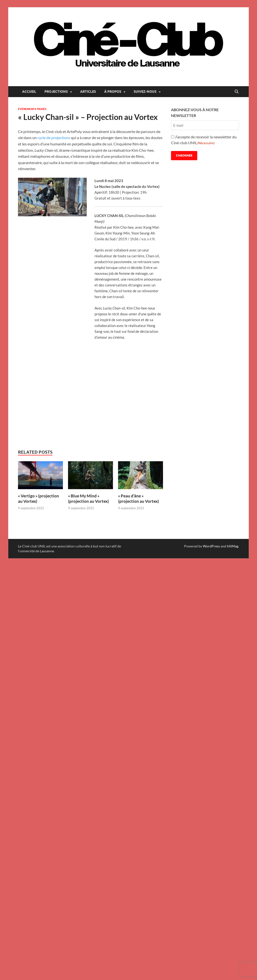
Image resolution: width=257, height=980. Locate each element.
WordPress (211, 546)
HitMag (233, 546)
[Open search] (237, 92)
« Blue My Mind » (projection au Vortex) (88, 498)
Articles (88, 92)
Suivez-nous (145, 92)
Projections (56, 92)
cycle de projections (54, 138)
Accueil (29, 92)
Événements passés (32, 109)
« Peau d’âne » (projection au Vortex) (138, 498)
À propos (113, 92)
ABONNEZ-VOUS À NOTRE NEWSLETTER (195, 113)
